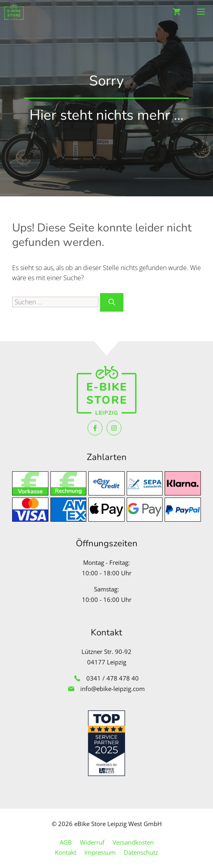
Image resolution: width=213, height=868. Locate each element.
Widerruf (92, 842)
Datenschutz (141, 852)
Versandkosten (133, 842)
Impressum (100, 852)
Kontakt (66, 852)
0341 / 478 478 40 (113, 678)
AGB (66, 842)
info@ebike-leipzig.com (113, 689)
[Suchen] (112, 302)
